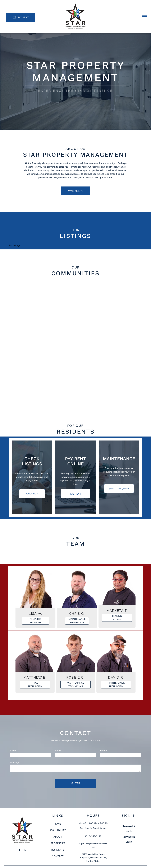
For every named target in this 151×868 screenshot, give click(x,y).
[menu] (145, 17)
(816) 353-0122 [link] (93, 836)
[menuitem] (58, 825)
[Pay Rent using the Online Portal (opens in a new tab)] (21, 17)
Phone (103, 750)
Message (15, 762)
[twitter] (25, 850)
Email (58, 750)
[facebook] (20, 850)
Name (13, 750)
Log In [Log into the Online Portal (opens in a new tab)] (129, 831)
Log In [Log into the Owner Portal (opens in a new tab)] (129, 842)
